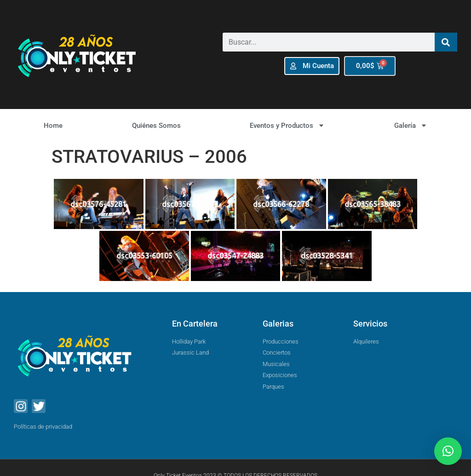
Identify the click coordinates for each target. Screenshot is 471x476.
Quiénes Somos (156, 126)
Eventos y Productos (287, 125)
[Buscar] (446, 42)
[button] (448, 451)
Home (53, 126)
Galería (411, 125)
